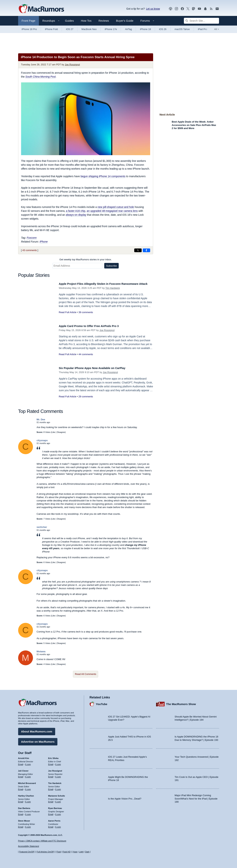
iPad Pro (203, 29)
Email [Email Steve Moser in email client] (21, 825)
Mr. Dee (41, 419)
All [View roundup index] (217, 29)
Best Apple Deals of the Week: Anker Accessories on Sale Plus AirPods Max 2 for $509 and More (194, 125)
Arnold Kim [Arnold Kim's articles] (24, 757)
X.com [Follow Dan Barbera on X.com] (28, 813)
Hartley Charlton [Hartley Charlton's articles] (26, 794)
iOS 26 (163, 29)
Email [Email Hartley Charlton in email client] (21, 800)
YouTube (102, 703)
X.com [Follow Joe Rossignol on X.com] (58, 775)
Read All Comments (86, 674)
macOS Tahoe (182, 29)
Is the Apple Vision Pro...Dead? (125, 797)
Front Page (29, 21)
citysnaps (42, 440)
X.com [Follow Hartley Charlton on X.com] (28, 800)
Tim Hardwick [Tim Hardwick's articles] (55, 782)
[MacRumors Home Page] (41, 9)
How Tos (86, 21)
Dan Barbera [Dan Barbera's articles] (24, 807)
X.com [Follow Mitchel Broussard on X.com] (28, 788)
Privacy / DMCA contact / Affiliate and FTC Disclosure (42, 841)
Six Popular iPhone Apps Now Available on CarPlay (97, 368)
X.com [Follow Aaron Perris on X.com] (58, 825)
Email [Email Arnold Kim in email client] (21, 763)
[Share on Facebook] (146, 250)
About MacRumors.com (37, 730)
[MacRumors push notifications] (205, 9)
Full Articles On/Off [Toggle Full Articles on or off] (45, 852)
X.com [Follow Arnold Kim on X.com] (28, 763)
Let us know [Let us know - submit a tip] (153, 9)
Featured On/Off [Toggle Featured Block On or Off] (27, 852)
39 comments (86, 316)
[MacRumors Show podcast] (171, 9)
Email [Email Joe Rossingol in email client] (51, 775)
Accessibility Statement (29, 846)
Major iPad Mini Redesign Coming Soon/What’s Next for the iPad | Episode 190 (196, 797)
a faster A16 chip (76, 211)
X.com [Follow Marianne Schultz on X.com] (58, 800)
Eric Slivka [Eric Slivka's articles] (53, 757)
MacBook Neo (89, 29)
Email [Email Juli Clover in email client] (21, 775)
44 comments (86, 354)
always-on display (76, 215)
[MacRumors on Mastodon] (193, 9)
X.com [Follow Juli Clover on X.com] (28, 775)
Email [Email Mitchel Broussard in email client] (21, 788)
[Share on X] (138, 250)
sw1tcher (42, 527)
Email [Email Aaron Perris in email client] (51, 825)
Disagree (61, 432)
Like (53, 432)
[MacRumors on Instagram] (176, 9)
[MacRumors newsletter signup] (217, 9)
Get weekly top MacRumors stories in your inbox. (86, 259)
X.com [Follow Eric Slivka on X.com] (58, 763)
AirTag (128, 29)
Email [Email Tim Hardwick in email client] (51, 788)
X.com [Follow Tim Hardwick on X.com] (58, 788)
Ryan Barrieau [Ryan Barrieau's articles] (55, 807)
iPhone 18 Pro (29, 29)
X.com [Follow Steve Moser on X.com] (28, 825)
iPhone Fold (51, 29)
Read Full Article (68, 316)
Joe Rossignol (72, 65)
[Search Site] (201, 21)
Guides (69, 21)
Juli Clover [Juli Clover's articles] (23, 769)
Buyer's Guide (125, 21)
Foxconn (32, 238)
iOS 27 (70, 29)
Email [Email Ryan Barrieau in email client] (51, 813)
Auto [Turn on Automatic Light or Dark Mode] (75, 852)
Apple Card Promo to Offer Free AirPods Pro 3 (93, 326)
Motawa (41, 651)
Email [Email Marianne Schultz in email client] (51, 800)
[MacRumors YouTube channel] (199, 9)
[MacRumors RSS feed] (211, 9)
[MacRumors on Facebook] (182, 9)
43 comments (30, 250)
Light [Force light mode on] (81, 852)
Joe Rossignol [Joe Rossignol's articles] (55, 769)
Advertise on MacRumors (38, 740)
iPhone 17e (111, 29)
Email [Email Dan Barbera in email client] (21, 813)
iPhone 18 (145, 29)
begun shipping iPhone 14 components (103, 176)
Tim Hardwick (113, 292)
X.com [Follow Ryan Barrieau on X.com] (58, 813)
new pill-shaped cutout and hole (116, 207)
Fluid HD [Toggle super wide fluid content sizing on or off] (67, 852)
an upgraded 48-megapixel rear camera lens (112, 211)
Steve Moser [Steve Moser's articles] (24, 819)
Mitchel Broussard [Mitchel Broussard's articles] (27, 782)
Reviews (104, 21)
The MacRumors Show (181, 703)
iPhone (44, 242)
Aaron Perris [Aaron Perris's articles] (54, 819)
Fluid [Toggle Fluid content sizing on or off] (59, 852)
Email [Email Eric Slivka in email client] (51, 763)
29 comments (86, 397)
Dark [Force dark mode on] (87, 852)
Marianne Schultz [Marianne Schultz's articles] (56, 794)
